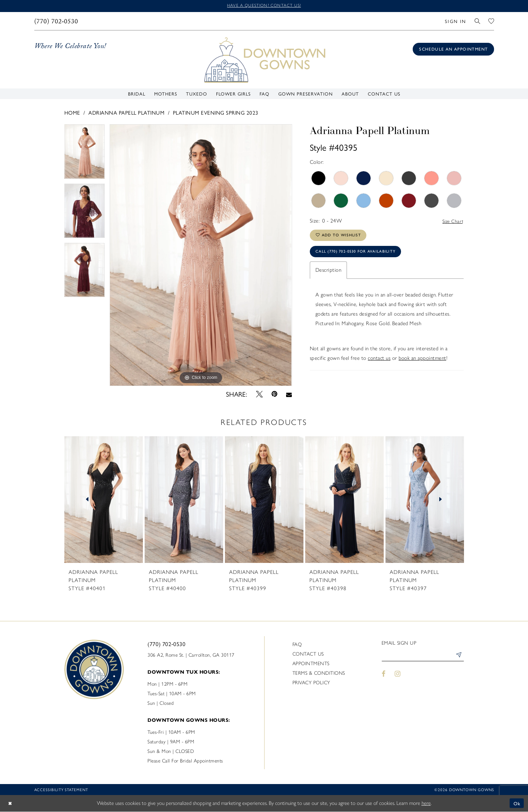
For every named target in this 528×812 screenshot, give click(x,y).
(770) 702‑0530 (166, 644)
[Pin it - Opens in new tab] (274, 395)
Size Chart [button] (452, 222)
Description (329, 275)
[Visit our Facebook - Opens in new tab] (384, 675)
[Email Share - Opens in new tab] (289, 395)
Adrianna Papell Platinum (126, 113)
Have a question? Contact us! (264, 6)
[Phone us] (56, 22)
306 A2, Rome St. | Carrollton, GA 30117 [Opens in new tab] (191, 655)
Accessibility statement (61, 790)
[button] (456, 22)
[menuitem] (56, 22)
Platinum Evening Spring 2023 (216, 113)
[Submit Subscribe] (458, 657)
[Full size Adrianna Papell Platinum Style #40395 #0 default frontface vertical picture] (201, 256)
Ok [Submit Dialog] (517, 804)
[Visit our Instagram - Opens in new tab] (398, 675)
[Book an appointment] (453, 50)
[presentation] (104, 500)
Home (72, 113)
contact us (379, 363)
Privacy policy (311, 683)
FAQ (297, 645)
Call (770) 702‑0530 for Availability (361, 256)
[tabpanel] (85, 154)
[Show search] (477, 22)
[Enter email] (423, 657)
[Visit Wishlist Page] (491, 22)
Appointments (311, 664)
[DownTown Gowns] (264, 60)
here (426, 804)
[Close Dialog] (11, 804)
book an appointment (422, 363)
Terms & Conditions (319, 673)
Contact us (308, 654)
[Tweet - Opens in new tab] (259, 395)
